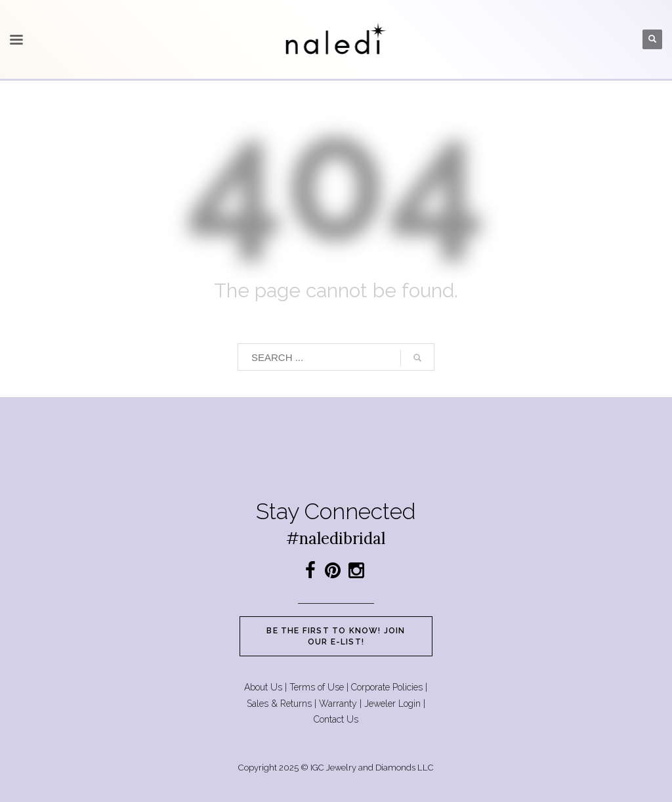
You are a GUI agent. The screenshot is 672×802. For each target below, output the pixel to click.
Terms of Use (317, 687)
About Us (263, 687)
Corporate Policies (387, 687)
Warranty (338, 704)
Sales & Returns (279, 704)
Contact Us (336, 719)
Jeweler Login (392, 704)
